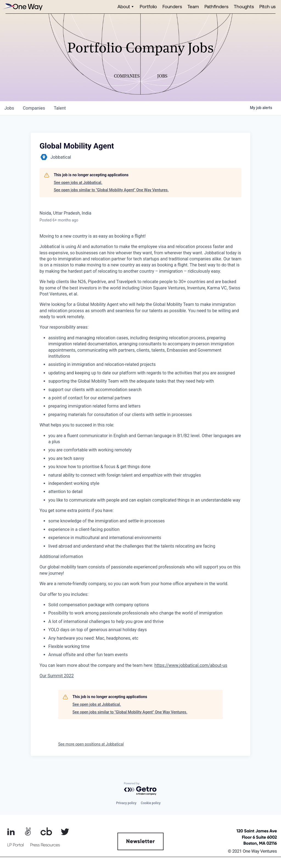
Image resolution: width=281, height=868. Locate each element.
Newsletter (141, 841)
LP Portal (15, 845)
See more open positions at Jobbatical (91, 744)
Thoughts (244, 6)
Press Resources (45, 845)
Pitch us (267, 6)
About (124, 6)
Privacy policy (126, 803)
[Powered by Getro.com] (140, 789)
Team (193, 6)
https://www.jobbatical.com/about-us (191, 665)
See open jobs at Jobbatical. (78, 183)
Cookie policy (151, 803)
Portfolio (148, 6)
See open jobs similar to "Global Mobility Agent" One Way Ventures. (111, 190)
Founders (172, 6)
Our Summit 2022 (57, 676)
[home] (22, 7)
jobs (9, 108)
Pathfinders (216, 6)
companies (34, 108)
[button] (126, 7)
